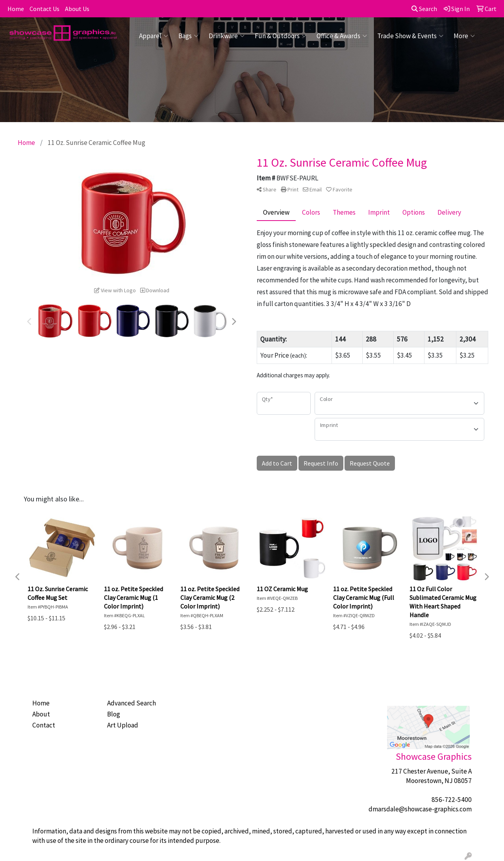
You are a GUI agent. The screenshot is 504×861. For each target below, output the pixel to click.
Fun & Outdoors (281, 36)
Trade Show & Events (410, 36)
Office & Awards (342, 36)
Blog (114, 714)
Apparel (154, 36)
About (41, 714)
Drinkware (227, 36)
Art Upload (123, 725)
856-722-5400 (452, 800)
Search (424, 9)
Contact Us (44, 9)
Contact (44, 725)
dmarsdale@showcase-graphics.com (420, 809)
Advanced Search (132, 703)
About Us (77, 9)
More (464, 36)
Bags (188, 36)
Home (16, 9)
